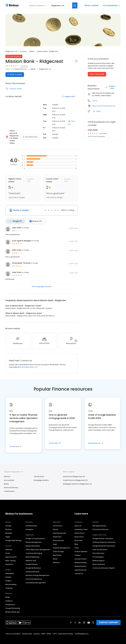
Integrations (10, 602)
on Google (25, 225)
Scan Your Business (100, 547)
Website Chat (31, 558)
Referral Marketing (32, 554)
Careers (78, 552)
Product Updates (81, 549)
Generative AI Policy (66, 631)
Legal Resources (81, 567)
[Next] (76, 338)
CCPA (55, 631)
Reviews (8, 527)
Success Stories (81, 556)
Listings (8, 523)
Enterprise (29, 527)
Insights (8, 578)
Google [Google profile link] (97, 111)
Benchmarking (11, 582)
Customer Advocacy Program (104, 565)
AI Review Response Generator (104, 539)
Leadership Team (81, 527)
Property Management (62, 545)
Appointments (11, 554)
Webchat (9, 547)
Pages (8, 534)
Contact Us (79, 571)
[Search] (75, 5)
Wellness (56, 560)
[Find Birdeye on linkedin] (80, 620)
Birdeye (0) (35, 219)
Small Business (31, 523)
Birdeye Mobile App (13, 609)
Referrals (9, 530)
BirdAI (8, 594)
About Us (78, 523)
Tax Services (39, 474)
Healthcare (57, 534)
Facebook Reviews (32, 569)
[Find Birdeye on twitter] (75, 620)
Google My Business (33, 565)
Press (77, 545)
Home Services (59, 538)
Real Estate (57, 552)
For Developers (98, 554)
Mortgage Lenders (41, 478)
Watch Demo (80, 530)
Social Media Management (36, 580)
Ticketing (9, 585)
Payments (9, 562)
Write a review (91, 5)
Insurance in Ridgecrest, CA (74, 474)
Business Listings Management (38, 573)
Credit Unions (9, 489)
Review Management (34, 539)
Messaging (10, 571)
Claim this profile (97, 74)
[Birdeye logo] (12, 6)
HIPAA (49, 631)
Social (8, 551)
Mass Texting (10, 558)
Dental (55, 527)
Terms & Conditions (13, 631)
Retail (55, 556)
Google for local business (35, 536)
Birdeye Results (80, 564)
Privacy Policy (27, 631)
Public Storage (58, 549)
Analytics (9, 598)
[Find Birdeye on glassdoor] (93, 620)
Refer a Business (99, 562)
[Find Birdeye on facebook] (71, 620)
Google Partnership (13, 606)
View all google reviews (42, 284)
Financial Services (11, 485)
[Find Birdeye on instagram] (84, 620)
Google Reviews (32, 562)
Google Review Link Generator (104, 543)
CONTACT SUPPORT (108, 620)
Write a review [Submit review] (15, 75)
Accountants (9, 478)
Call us (95, 101)
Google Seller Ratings (13, 538)
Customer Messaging (34, 551)
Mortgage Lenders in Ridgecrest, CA (77, 481)
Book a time (79, 534)
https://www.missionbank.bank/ (105, 106)
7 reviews (24, 66)
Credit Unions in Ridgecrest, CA (75, 478)
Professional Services (101, 527)
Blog (76, 541)
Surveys (8, 574)
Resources (79, 538)
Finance (23, 51)
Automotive (58, 523)
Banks (32, 51)
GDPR (43, 631)
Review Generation (33, 543)
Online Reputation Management (38, 547)
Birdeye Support (99, 558)
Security (37, 631)
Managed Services (99, 523)
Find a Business (98, 551)
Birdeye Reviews (81, 560)
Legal (55, 541)
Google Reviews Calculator (103, 536)
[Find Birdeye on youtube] (89, 620)
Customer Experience (34, 576)
